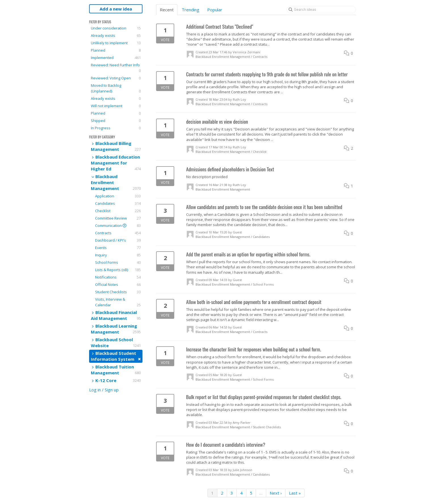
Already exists (116, 35)
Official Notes (118, 284)
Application (118, 196)
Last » (295, 493)
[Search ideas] (321, 10)
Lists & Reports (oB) (118, 270)
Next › (276, 493)
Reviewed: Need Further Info (116, 68)
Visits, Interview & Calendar (118, 302)
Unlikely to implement (116, 43)
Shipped (116, 121)
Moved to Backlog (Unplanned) (116, 88)
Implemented (116, 58)
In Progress (116, 128)
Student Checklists (118, 292)
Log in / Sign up (104, 390)
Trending (190, 10)
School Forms (118, 262)
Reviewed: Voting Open (116, 78)
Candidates (118, 203)
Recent (167, 10)
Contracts (118, 233)
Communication (118, 225)
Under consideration (116, 28)
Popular (215, 10)
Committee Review (118, 218)
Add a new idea (116, 9)
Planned (116, 50)
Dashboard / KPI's (118, 240)
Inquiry (118, 255)
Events (118, 248)
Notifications (118, 277)
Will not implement (116, 106)
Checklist (118, 211)
